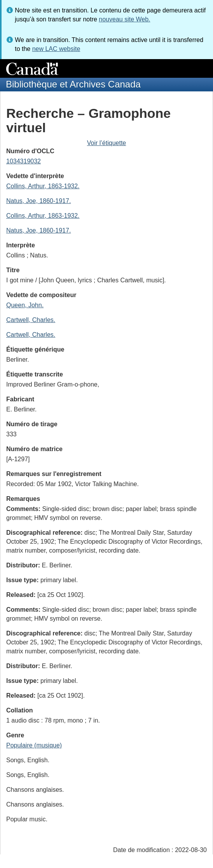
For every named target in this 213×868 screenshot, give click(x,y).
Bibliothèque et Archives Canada (73, 84)
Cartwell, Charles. (31, 320)
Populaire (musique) (34, 745)
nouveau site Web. (124, 19)
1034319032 (24, 161)
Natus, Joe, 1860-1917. (38, 201)
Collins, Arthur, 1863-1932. (43, 186)
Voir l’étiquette (107, 143)
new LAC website (56, 49)
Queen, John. (25, 305)
